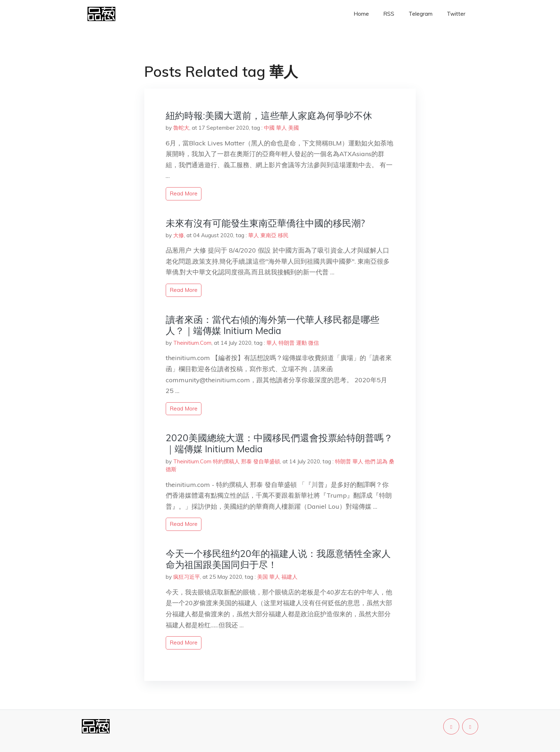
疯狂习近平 (187, 577)
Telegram (421, 14)
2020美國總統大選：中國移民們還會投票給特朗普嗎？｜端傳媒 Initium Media (279, 443)
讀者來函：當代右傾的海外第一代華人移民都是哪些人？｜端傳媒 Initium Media (272, 325)
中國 (269, 128)
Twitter (456, 14)
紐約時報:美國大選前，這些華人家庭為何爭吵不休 (269, 116)
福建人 (289, 577)
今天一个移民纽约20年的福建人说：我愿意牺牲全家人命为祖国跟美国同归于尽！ (278, 559)
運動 (301, 343)
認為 (382, 461)
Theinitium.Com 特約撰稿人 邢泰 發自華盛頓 (227, 461)
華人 (281, 128)
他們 (370, 461)
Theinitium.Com (192, 343)
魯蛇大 (181, 128)
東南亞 (268, 235)
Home (361, 14)
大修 (179, 235)
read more (184, 193)
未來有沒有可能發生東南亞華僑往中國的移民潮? (265, 223)
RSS (389, 14)
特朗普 (287, 343)
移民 (283, 235)
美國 (294, 128)
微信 (314, 343)
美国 (262, 577)
